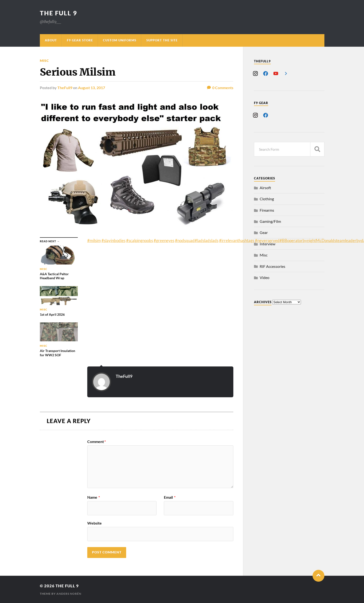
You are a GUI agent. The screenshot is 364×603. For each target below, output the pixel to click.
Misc (44, 61)
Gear (264, 232)
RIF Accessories (272, 266)
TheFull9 (65, 88)
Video (265, 277)
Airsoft (265, 188)
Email (170, 497)
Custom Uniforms (120, 40)
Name (94, 497)
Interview (267, 244)
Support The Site (162, 40)
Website (94, 523)
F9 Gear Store (80, 40)
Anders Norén (69, 594)
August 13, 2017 (92, 88)
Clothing (267, 199)
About (51, 40)
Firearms (267, 210)
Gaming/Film (270, 221)
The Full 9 (58, 13)
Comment (97, 442)
